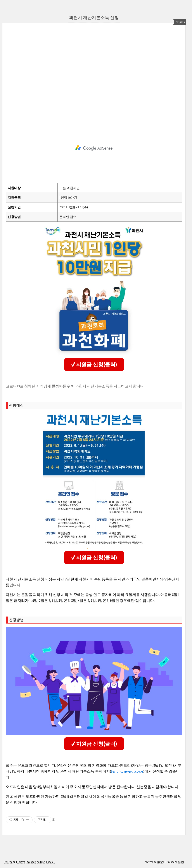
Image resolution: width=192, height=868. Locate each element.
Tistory (160, 862)
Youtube (41, 862)
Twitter (21, 862)
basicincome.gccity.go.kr (127, 771)
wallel (181, 862)
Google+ (50, 862)
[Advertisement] (94, 76)
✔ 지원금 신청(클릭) (94, 365)
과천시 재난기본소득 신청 (94, 17)
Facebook (31, 862)
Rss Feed (8, 862)
